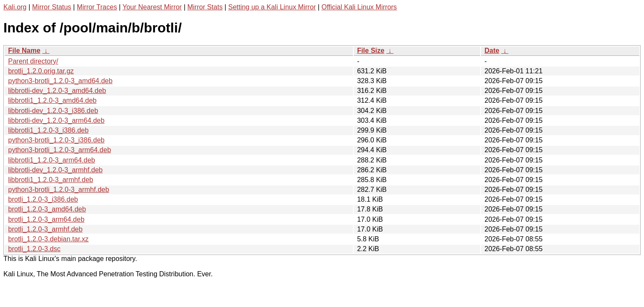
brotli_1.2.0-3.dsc (34, 249)
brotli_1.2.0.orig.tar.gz (41, 71)
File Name (24, 51)
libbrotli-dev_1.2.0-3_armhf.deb (55, 170)
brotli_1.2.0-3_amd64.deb (47, 209)
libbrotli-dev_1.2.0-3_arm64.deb (56, 120)
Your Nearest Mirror (152, 7)
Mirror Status (52, 7)
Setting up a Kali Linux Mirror (272, 7)
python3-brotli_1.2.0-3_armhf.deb (59, 190)
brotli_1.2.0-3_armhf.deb (45, 229)
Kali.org (15, 7)
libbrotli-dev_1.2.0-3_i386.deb (53, 111)
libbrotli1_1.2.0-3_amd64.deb (52, 100)
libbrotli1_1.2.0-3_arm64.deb (52, 160)
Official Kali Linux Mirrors (359, 7)
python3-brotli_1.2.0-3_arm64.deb (60, 150)
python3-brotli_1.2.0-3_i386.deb (56, 140)
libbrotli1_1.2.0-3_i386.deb (48, 130)
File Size (371, 51)
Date (492, 51)
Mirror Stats (205, 7)
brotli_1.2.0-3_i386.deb (43, 199)
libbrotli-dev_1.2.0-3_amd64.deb (57, 91)
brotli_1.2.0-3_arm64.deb (46, 219)
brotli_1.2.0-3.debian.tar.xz (48, 239)
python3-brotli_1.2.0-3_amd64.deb (60, 81)
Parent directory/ (33, 61)
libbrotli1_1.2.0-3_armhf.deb (51, 180)
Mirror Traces (97, 7)
